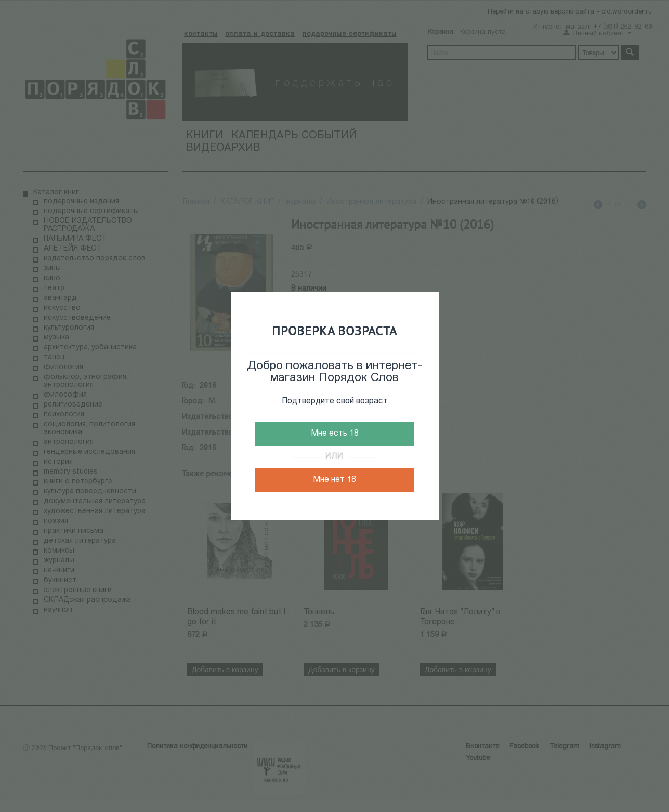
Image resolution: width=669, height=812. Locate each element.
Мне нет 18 (335, 480)
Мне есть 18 (335, 434)
